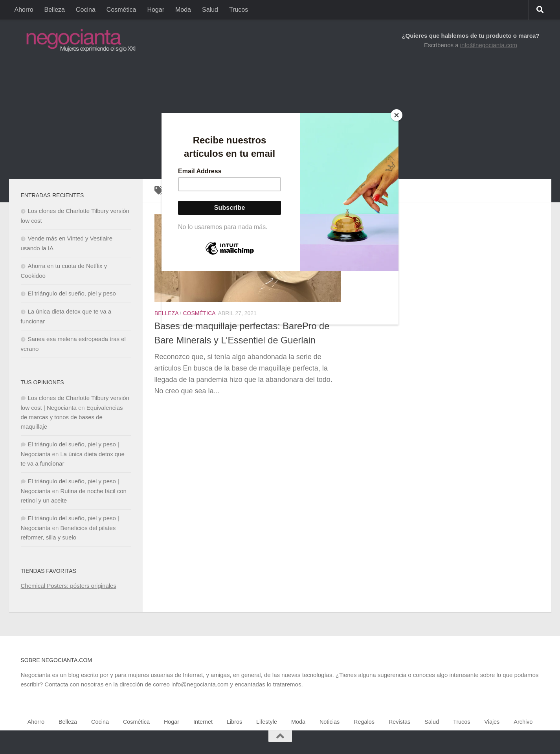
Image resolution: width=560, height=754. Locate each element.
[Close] (397, 115)
